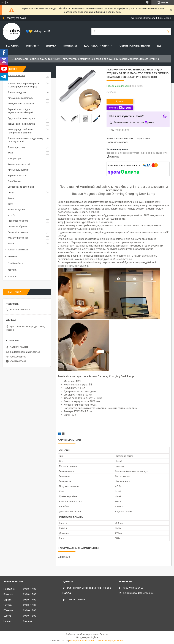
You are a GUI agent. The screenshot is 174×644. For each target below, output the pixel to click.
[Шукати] (168, 32)
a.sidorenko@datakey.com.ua (25, 352)
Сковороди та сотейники (21, 187)
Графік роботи (15, 263)
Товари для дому (17, 92)
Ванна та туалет (16, 209)
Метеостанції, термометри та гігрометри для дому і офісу (23, 85)
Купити (120, 101)
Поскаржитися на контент (82, 641)
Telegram (12, 277)
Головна (12, 46)
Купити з (120, 108)
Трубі (10, 204)
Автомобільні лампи (18, 170)
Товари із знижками (18, 250)
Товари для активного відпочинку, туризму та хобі (26, 140)
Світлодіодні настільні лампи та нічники (37, 59)
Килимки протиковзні (19, 164)
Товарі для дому (16, 147)
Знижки (51, 46)
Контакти (70, 46)
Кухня (11, 198)
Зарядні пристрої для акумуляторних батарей (20, 111)
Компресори (14, 158)
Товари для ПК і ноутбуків (21, 124)
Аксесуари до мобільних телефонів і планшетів (21, 131)
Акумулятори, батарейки (21, 104)
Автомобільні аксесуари (20, 98)
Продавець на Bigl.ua (87, 637)
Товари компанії (16, 75)
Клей (10, 153)
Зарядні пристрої (17, 175)
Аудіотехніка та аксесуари (21, 118)
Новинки (12, 256)
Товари (31, 46)
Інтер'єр (12, 215)
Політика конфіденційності (111, 641)
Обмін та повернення (135, 46)
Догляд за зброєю (17, 226)
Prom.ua (104, 634)
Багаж (11, 243)
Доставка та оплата (98, 46)
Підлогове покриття (18, 221)
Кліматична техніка (18, 238)
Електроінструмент (18, 232)
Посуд (11, 192)
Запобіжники (14, 181)
